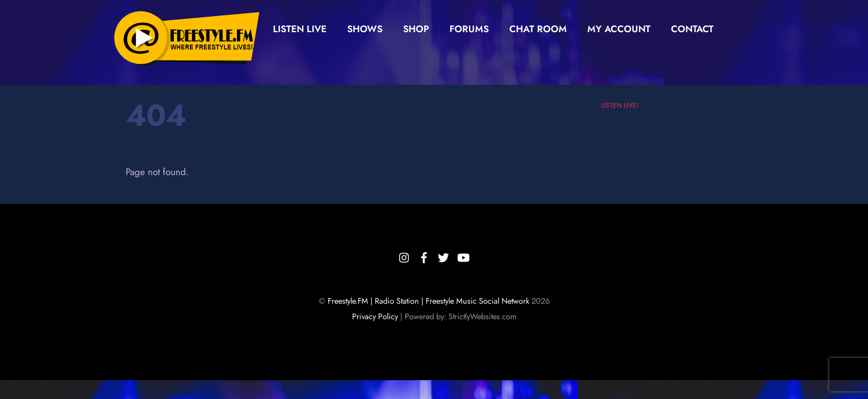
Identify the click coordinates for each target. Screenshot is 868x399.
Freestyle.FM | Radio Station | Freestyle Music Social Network (428, 301)
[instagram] (405, 256)
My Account (619, 29)
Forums (469, 29)
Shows (365, 29)
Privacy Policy (375, 316)
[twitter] (443, 256)
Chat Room (538, 29)
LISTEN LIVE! (620, 105)
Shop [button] (416, 29)
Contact (692, 29)
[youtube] (463, 256)
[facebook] (424, 256)
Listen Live (300, 29)
